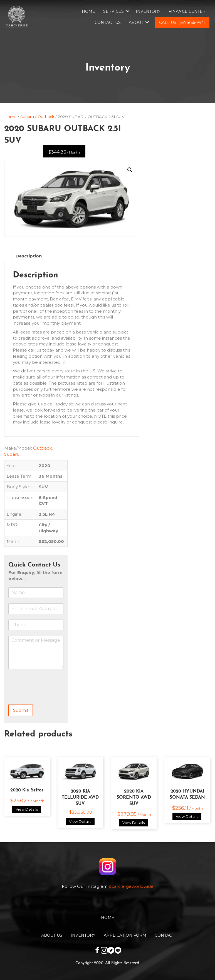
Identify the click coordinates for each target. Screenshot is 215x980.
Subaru (27, 117)
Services (113, 11)
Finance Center (187, 11)
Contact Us (108, 22)
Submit (21, 710)
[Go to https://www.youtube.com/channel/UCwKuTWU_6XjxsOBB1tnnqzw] (118, 951)
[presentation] (51, 695)
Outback (46, 117)
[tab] (29, 256)
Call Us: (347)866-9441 (182, 22)
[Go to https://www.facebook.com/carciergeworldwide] (97, 951)
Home (88, 11)
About (136, 22)
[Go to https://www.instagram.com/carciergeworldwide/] (104, 951)
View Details (27, 809)
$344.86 (64, 152)
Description (29, 256)
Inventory (148, 11)
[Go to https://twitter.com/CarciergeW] (111, 951)
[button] (130, 170)
